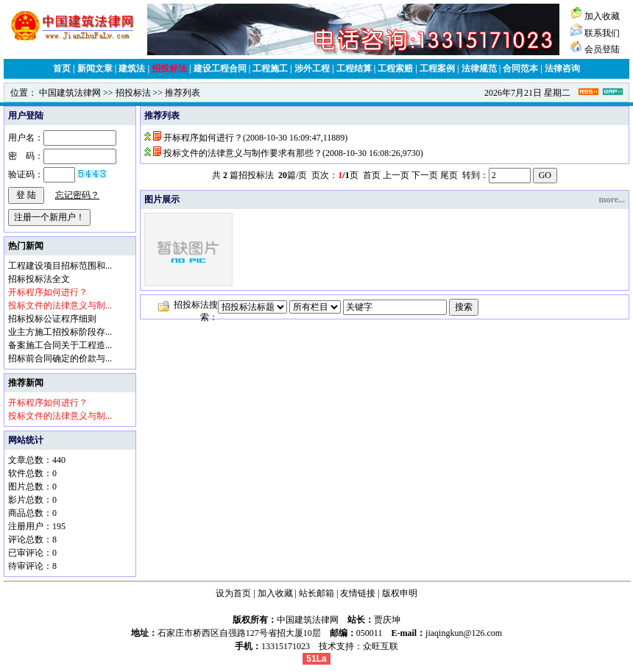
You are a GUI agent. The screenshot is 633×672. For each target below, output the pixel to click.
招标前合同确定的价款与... (60, 358)
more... (612, 199)
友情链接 (358, 593)
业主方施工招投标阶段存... (60, 332)
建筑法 (132, 68)
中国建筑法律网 (70, 93)
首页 (62, 68)
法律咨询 (562, 68)
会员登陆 (602, 49)
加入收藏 (602, 16)
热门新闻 (26, 246)
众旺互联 (381, 646)
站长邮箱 (316, 593)
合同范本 (520, 68)
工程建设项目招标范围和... (60, 266)
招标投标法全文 (39, 279)
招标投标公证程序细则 (52, 319)
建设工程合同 (220, 68)
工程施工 (270, 68)
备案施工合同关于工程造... (60, 345)
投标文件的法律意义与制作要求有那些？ (243, 153)
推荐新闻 (26, 383)
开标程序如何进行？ (203, 138)
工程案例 (437, 68)
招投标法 (169, 68)
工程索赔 (395, 68)
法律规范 (479, 68)
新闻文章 (95, 68)
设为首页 (233, 593)
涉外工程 (312, 68)
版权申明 (400, 593)
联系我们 (602, 33)
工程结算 (354, 68)
